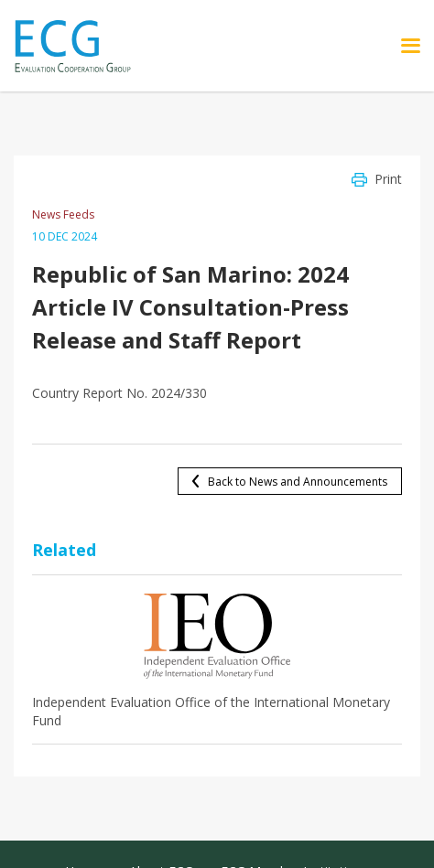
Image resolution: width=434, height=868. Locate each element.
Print (388, 179)
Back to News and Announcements (298, 482)
